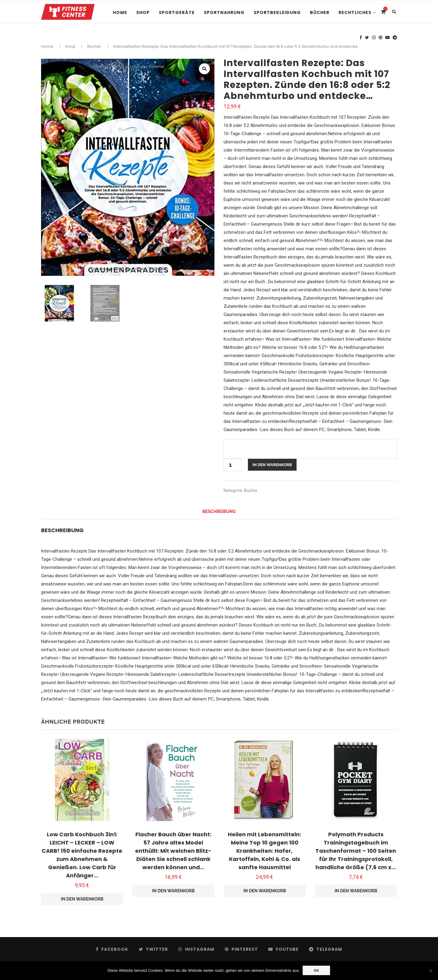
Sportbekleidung (277, 12)
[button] (204, 69)
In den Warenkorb (272, 465)
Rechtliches (355, 12)
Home (120, 12)
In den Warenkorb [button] (82, 899)
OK (317, 971)
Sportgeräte (177, 12)
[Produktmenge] (233, 465)
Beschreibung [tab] (219, 511)
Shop (143, 12)
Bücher (320, 12)
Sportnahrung (224, 12)
